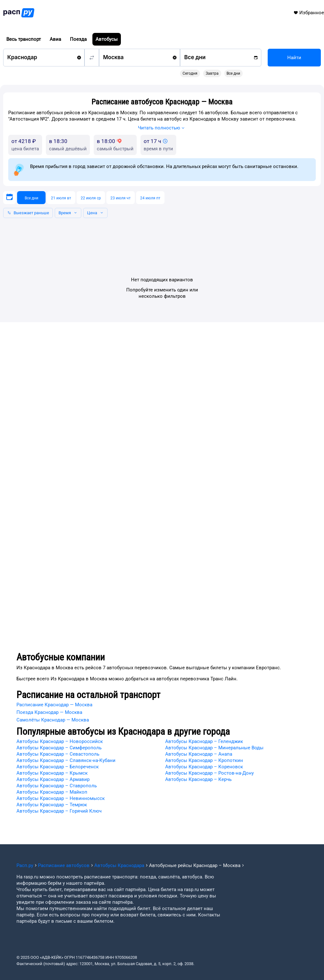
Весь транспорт (24, 39)
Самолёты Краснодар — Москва (53, 720)
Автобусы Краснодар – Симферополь (59, 748)
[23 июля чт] (121, 198)
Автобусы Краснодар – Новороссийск (60, 741)
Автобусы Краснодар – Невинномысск (61, 798)
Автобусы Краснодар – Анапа (199, 754)
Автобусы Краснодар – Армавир (53, 779)
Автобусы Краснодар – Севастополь (58, 754)
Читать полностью (162, 128)
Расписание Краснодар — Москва (54, 705)
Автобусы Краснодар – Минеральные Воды (214, 748)
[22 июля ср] (91, 198)
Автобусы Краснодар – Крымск (52, 773)
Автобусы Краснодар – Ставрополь (57, 786)
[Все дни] (31, 198)
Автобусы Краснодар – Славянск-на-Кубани (66, 760)
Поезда (78, 39)
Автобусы (107, 39)
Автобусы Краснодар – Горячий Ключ (59, 811)
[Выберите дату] (9, 198)
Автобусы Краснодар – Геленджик (204, 741)
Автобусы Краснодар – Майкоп (52, 792)
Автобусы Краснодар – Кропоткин (204, 760)
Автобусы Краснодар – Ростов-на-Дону (209, 773)
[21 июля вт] (61, 198)
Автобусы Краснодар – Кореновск (204, 767)
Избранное (309, 13)
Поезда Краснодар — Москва (49, 712)
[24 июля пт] (150, 198)
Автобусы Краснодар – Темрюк (52, 805)
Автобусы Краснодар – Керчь (198, 779)
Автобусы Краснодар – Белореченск (58, 767)
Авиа (55, 39)
